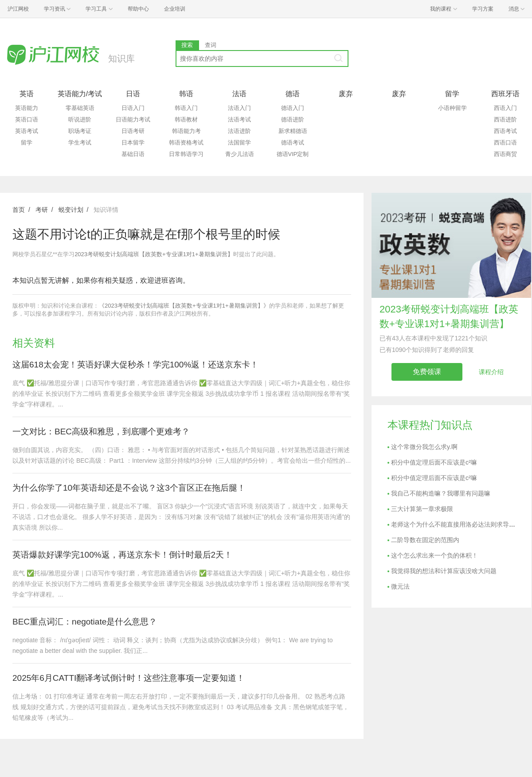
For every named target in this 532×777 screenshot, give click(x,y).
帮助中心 (138, 9)
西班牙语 (505, 94)
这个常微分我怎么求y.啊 (424, 447)
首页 (19, 210)
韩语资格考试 (186, 143)
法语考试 (239, 119)
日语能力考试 (133, 119)
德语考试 (293, 143)
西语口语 (505, 143)
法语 (239, 94)
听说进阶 (80, 119)
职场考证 (80, 131)
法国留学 (239, 143)
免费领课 (427, 372)
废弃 (346, 94)
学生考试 (80, 143)
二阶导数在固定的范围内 (425, 540)
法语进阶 (239, 131)
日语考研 (133, 131)
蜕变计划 (71, 210)
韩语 (186, 94)
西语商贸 (505, 154)
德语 (293, 94)
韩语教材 (186, 119)
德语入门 (293, 108)
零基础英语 (80, 108)
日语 (133, 94)
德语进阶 (293, 119)
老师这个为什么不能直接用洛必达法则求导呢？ (456, 524)
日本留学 (133, 143)
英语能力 (27, 108)
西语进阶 (505, 119)
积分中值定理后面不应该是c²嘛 (434, 462)
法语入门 (239, 108)
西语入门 (505, 108)
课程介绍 (491, 372)
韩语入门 (186, 108)
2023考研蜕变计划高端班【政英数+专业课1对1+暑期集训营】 (154, 254)
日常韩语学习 (186, 154)
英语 (27, 94)
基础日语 (133, 154)
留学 (27, 143)
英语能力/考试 (80, 94)
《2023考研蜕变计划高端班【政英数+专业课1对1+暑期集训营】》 (184, 306)
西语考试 (505, 131)
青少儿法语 (240, 154)
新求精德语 (293, 131)
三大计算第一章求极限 (422, 509)
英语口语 (27, 119)
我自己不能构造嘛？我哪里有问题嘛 (441, 493)
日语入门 (133, 108)
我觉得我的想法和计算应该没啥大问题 (444, 571)
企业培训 (175, 9)
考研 (42, 210)
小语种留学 (452, 108)
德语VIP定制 (293, 154)
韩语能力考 (186, 131)
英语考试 (27, 131)
